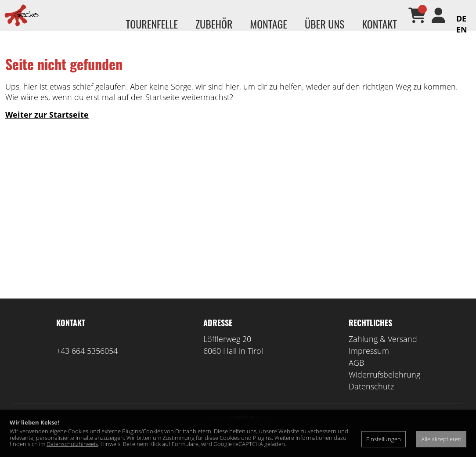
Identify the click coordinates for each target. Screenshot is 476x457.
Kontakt (379, 24)
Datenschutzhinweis (72, 444)
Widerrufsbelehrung (384, 388)
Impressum (369, 364)
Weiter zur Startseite (47, 128)
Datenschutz (371, 399)
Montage (269, 24)
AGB (356, 376)
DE (461, 18)
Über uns (325, 24)
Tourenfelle (152, 24)
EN (462, 29)
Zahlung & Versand (383, 352)
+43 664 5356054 (87, 364)
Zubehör (214, 24)
